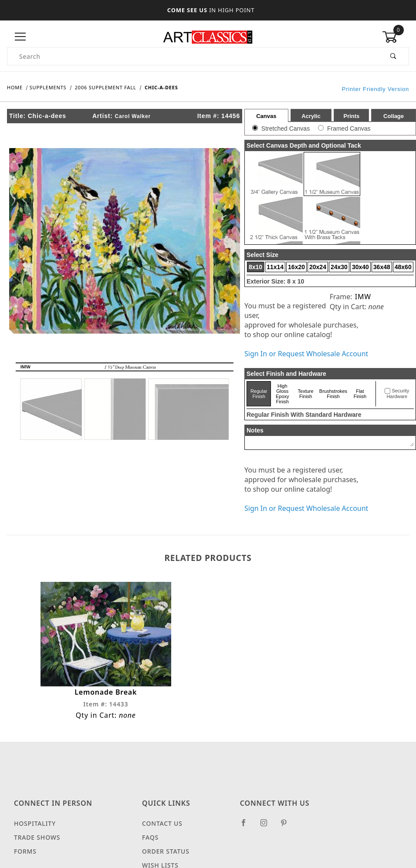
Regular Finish (259, 394)
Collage (394, 116)
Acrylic (311, 116)
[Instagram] (267, 826)
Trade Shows (37, 837)
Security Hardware (398, 394)
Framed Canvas (349, 128)
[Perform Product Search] (394, 56)
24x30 (339, 267)
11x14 (275, 267)
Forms (25, 851)
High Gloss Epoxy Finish (282, 394)
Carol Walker (133, 116)
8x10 (255, 267)
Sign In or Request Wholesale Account (306, 354)
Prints (351, 116)
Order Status (166, 851)
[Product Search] (193, 56)
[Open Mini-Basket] (396, 37)
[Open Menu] (20, 37)
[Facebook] (247, 826)
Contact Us (162, 823)
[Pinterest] (287, 826)
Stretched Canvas (286, 128)
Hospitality (35, 823)
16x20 (296, 267)
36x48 (382, 267)
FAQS (150, 837)
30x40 (360, 267)
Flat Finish (360, 394)
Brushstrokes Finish (333, 394)
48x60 (403, 267)
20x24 (318, 267)
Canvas (266, 116)
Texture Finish (306, 394)
